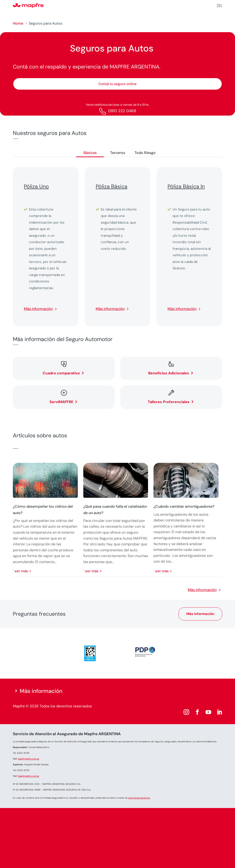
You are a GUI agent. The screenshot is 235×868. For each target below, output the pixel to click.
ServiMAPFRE (61, 402)
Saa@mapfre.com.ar (29, 759)
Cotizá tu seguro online (117, 84)
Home (18, 23)
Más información (38, 309)
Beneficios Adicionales (169, 373)
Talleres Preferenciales (169, 402)
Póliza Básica (112, 186)
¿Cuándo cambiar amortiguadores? (184, 506)
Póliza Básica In (186, 186)
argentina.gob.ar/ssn (139, 798)
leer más (20, 571)
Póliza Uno (36, 186)
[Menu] (219, 6)
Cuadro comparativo (61, 373)
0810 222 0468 (122, 111)
